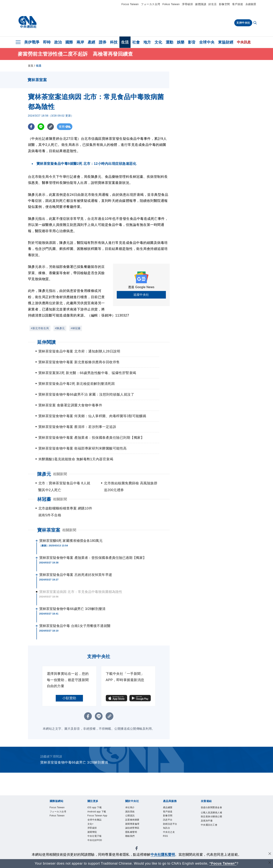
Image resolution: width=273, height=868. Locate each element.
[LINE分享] (41, 127)
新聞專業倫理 (135, 828)
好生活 (213, 4)
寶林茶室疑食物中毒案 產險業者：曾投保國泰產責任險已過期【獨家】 (93, 558)
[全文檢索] (255, 23)
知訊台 (168, 833)
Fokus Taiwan (171, 4)
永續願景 (251, 4)
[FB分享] (31, 127)
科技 (114, 42)
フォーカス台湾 (151, 4)
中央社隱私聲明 (163, 855)
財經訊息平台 (173, 828)
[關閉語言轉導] (270, 863)
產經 (92, 42)
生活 (125, 42)
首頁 (31, 66)
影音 (192, 42)
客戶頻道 (238, 4)
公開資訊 (132, 818)
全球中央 (207, 42)
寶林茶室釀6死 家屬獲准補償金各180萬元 (71, 541)
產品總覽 (170, 808)
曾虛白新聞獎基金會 (211, 811)
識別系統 (132, 813)
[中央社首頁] (27, 22)
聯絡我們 (132, 843)
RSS (167, 843)
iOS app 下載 (98, 808)
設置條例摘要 (135, 823)
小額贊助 (69, 698)
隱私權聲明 (134, 838)
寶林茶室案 (49, 530)
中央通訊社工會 (211, 841)
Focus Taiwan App (98, 826)
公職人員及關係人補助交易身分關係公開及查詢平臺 (211, 826)
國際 (69, 42)
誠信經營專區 (135, 833)
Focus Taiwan (130, 4)
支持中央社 (243, 23)
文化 (158, 42)
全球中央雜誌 (97, 833)
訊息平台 (170, 823)
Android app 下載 (97, 816)
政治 (58, 42)
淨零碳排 (187, 4)
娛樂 (181, 42)
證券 (103, 42)
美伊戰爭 (32, 42)
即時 (47, 42)
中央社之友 (171, 838)
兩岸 (80, 42)
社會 (136, 42)
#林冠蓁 (76, 328)
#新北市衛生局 (40, 328)
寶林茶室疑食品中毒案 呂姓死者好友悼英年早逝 (76, 575)
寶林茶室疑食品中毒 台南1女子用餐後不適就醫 (75, 626)
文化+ (92, 838)
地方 (147, 42)
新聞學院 (94, 848)
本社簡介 (132, 808)
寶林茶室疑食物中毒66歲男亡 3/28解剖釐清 (72, 609)
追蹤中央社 (141, 295)
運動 (170, 42)
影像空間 (224, 4)
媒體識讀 (201, 4)
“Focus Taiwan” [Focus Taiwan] (223, 863)
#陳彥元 (60, 328)
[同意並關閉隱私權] (270, 854)
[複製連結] (51, 127)
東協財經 (226, 42)
